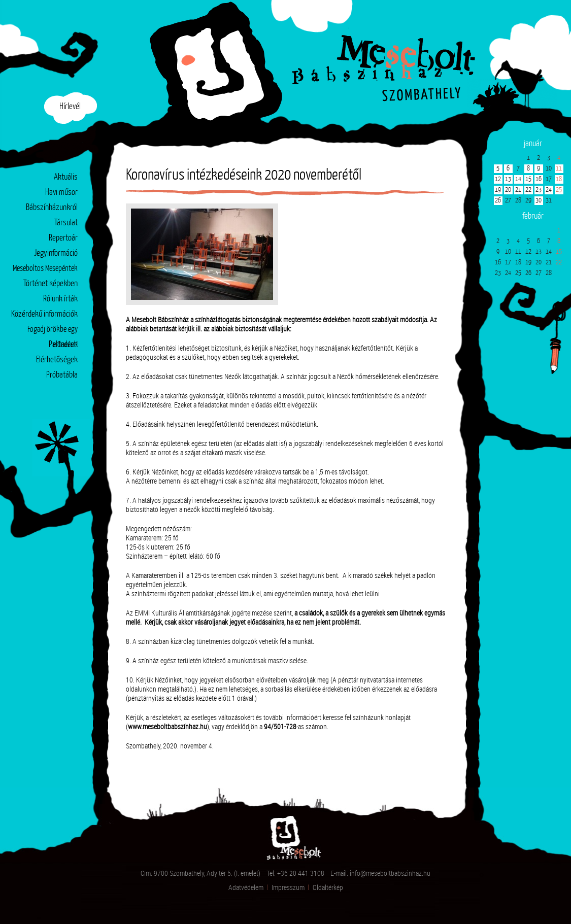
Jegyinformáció (56, 253)
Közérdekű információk (44, 314)
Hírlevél (70, 107)
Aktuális (66, 177)
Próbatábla (62, 375)
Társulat (66, 223)
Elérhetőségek (57, 360)
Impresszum (288, 887)
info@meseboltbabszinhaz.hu (390, 873)
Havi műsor (61, 193)
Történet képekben (51, 284)
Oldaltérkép (328, 887)
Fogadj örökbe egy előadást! (53, 332)
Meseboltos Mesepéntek (45, 269)
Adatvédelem (246, 887)
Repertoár (63, 238)
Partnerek (63, 345)
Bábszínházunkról (52, 208)
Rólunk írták (60, 299)
